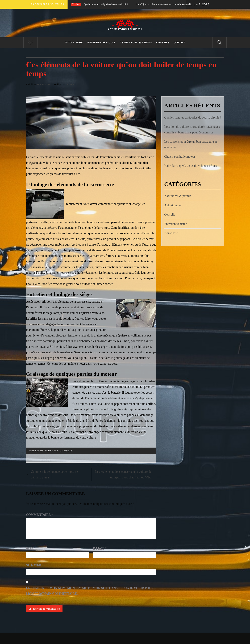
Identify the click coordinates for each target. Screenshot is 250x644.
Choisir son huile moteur (180, 157)
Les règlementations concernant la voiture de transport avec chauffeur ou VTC (123, 474)
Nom (31, 549)
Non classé (171, 233)
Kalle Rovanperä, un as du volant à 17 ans (191, 166)
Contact (180, 43)
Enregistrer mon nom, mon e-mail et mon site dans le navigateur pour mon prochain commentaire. (90, 591)
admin (70, 84)
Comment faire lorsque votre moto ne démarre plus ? (54, 474)
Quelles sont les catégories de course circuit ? (97, 4)
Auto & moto (74, 43)
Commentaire (39, 515)
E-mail (100, 549)
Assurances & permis (136, 43)
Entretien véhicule (101, 43)
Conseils (163, 43)
